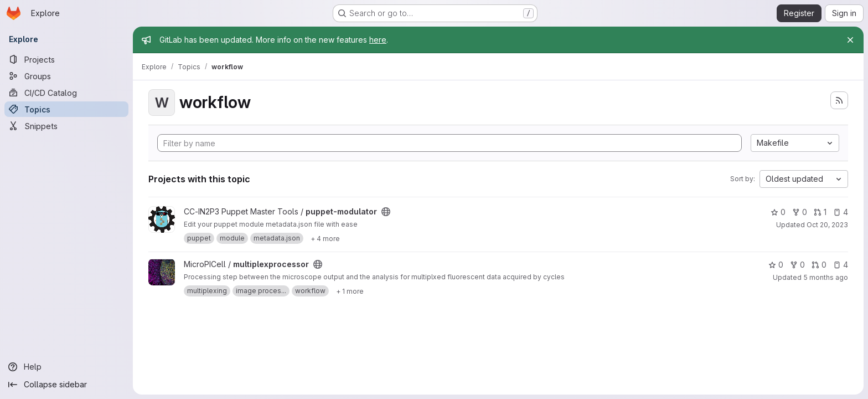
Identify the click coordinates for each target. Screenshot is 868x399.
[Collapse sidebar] (66, 385)
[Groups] (66, 76)
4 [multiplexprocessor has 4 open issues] (841, 265)
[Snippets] (66, 126)
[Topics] (66, 109)
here (378, 40)
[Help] (66, 367)
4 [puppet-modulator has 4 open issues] (841, 212)
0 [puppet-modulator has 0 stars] (778, 212)
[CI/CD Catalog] (66, 93)
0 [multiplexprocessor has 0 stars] (776, 265)
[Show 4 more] (325, 238)
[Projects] (66, 59)
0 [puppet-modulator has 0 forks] (800, 212)
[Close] (850, 40)
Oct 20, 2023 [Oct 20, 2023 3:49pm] (827, 225)
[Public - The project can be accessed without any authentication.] (386, 212)
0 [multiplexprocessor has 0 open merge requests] (819, 265)
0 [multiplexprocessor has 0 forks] (797, 265)
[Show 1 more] (350, 291)
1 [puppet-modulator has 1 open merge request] (820, 212)
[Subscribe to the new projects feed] (839, 100)
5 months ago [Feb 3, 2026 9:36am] (826, 277)
